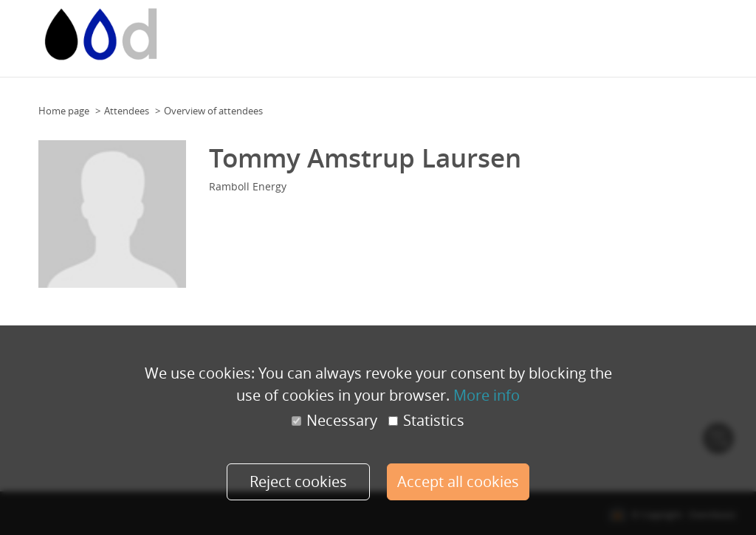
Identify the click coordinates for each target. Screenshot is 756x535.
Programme (625, 34)
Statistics (426, 421)
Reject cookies (297, 481)
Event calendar (308, 34)
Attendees (127, 111)
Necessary (334, 421)
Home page (64, 111)
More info (487, 394)
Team (546, 34)
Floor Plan (448, 34)
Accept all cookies (460, 481)
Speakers (680, 34)
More (720, 34)
